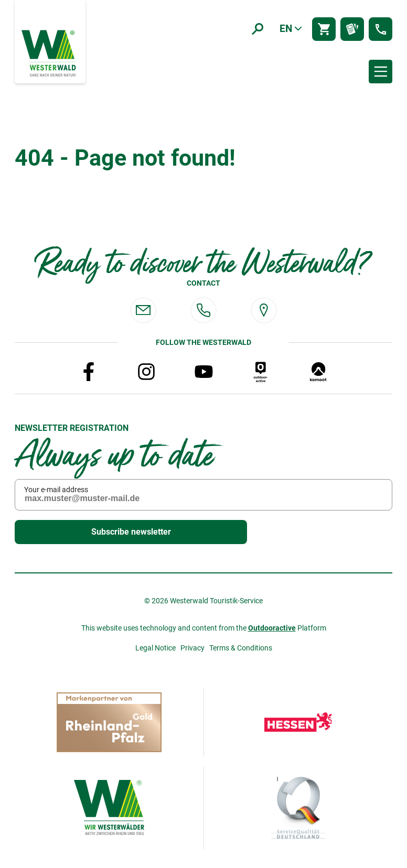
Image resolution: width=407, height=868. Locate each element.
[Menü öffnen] (381, 72)
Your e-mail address (56, 490)
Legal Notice (156, 648)
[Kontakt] (381, 29)
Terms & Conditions (241, 648)
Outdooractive (272, 628)
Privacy (192, 648)
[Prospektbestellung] (352, 29)
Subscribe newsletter (109, 532)
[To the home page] (50, 52)
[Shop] (324, 29)
